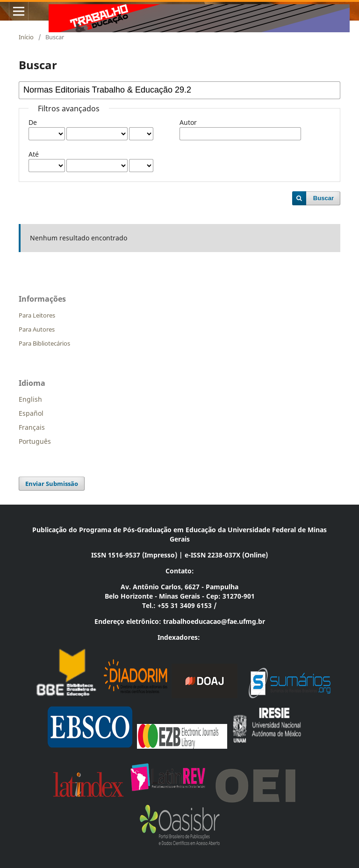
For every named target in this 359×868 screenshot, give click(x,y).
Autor (188, 122)
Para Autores (37, 329)
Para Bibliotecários (44, 343)
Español (31, 413)
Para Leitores (37, 315)
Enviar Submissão (52, 484)
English (30, 399)
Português (35, 441)
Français (32, 427)
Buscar (323, 198)
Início (26, 37)
